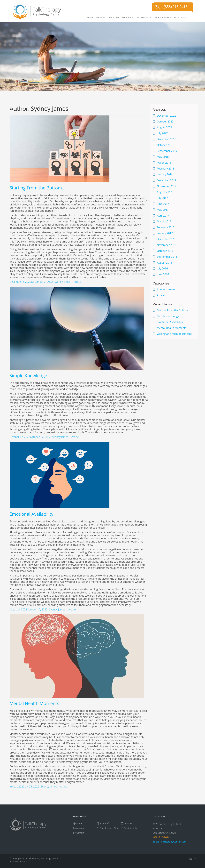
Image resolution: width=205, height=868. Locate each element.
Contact (183, 17)
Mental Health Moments (34, 703)
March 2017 (164, 221)
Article (77, 282)
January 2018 (165, 174)
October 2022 (165, 122)
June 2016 (163, 274)
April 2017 (163, 216)
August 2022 (164, 127)
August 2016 (164, 263)
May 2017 (163, 210)
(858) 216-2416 (176, 7)
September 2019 (167, 151)
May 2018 (163, 157)
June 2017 (163, 204)
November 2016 (167, 245)
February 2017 (166, 227)
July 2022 (162, 133)
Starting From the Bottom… (38, 188)
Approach (127, 17)
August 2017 (164, 192)
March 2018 (164, 163)
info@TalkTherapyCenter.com (170, 842)
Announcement (166, 289)
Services (100, 17)
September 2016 (167, 257)
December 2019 (167, 139)
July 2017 (162, 198)
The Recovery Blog (165, 17)
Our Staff (113, 17)
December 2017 (167, 180)
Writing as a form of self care (174, 334)
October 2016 (165, 251)
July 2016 (162, 268)
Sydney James (62, 282)
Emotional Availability (32, 514)
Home (90, 17)
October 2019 (165, 145)
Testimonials (143, 17)
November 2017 (167, 186)
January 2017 (165, 233)
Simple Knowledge (28, 376)
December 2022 (167, 116)
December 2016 (167, 239)
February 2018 (166, 169)
